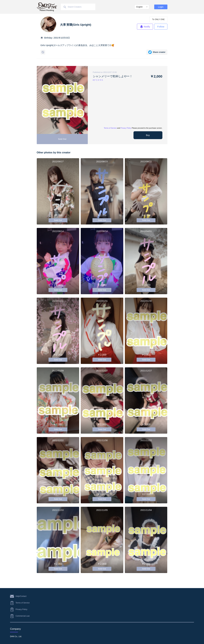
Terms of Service (110, 128)
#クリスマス (98, 80)
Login (161, 7)
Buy (148, 135)
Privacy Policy (126, 128)
